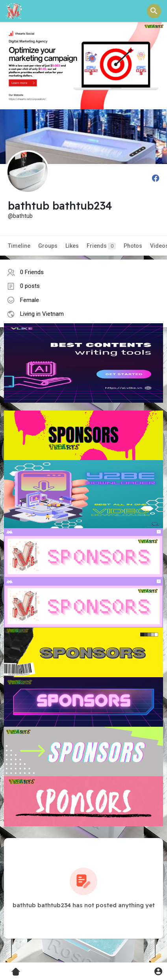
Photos (133, 246)
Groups (48, 246)
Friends (101, 246)
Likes (72, 246)
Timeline (19, 246)
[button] (154, 11)
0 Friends (32, 272)
